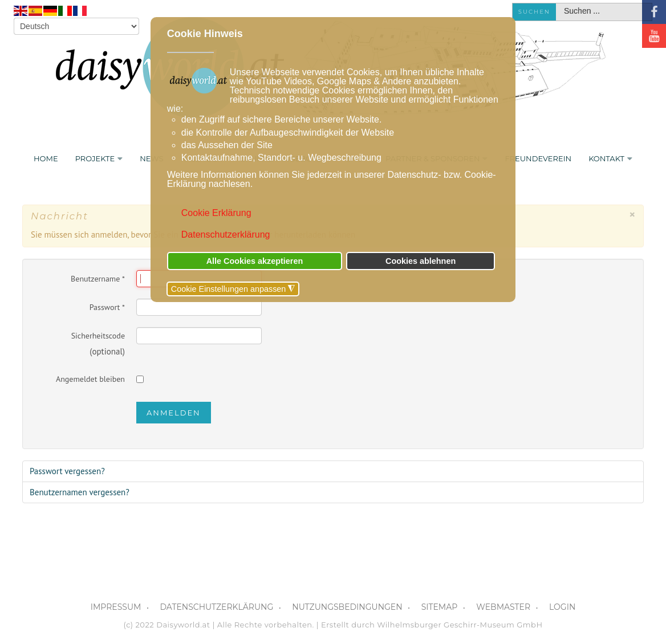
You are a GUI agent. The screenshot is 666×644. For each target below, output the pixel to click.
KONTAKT (606, 158)
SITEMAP (440, 607)
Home (46, 158)
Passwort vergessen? (67, 471)
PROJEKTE (95, 158)
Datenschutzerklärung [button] (226, 235)
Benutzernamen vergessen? (80, 492)
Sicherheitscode (98, 336)
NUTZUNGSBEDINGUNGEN (347, 607)
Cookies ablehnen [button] (421, 261)
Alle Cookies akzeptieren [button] (255, 261)
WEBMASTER (503, 607)
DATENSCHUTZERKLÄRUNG (216, 607)
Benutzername (98, 279)
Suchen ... (556, 4)
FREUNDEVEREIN (538, 158)
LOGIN (562, 607)
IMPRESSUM (116, 607)
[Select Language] (76, 26)
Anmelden (174, 413)
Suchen (534, 12)
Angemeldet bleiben (90, 379)
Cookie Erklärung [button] (216, 213)
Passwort (107, 307)
